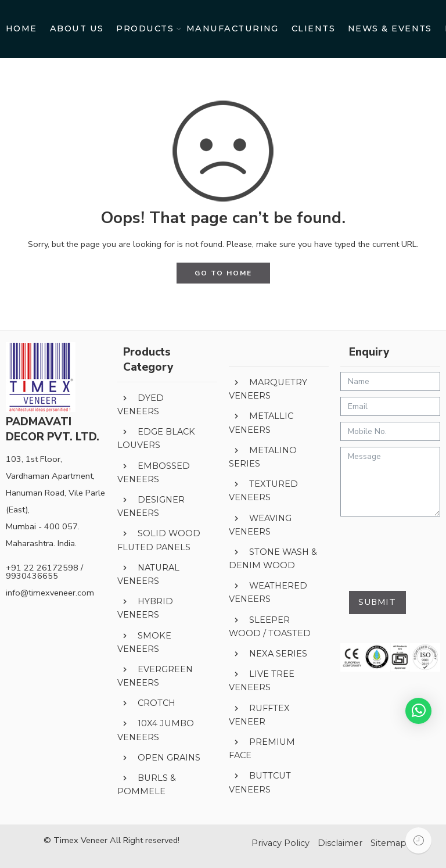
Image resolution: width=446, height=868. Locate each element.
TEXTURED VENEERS (263, 491)
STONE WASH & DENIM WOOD (273, 559)
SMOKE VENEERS (144, 642)
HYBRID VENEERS (145, 608)
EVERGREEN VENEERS (155, 676)
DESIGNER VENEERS (151, 506)
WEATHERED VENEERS (268, 592)
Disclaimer (340, 843)
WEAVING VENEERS (260, 524)
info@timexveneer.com (50, 593)
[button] (418, 711)
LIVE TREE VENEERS (262, 681)
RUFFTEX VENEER (259, 715)
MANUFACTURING (233, 28)
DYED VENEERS (141, 405)
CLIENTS (313, 28)
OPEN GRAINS (159, 758)
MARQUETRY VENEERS (268, 389)
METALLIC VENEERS (261, 423)
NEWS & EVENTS (390, 28)
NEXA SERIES (268, 654)
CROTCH (146, 704)
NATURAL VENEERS (148, 574)
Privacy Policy (280, 843)
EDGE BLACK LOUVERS (156, 438)
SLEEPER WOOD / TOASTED (270, 627)
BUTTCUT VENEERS (260, 782)
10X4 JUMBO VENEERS (156, 730)
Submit (377, 602)
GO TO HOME (223, 273)
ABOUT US (77, 28)
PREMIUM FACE (262, 749)
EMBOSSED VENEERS (154, 473)
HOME (21, 28)
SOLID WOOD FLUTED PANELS (159, 540)
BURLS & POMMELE (147, 785)
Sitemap (389, 843)
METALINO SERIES (263, 457)
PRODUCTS (145, 29)
